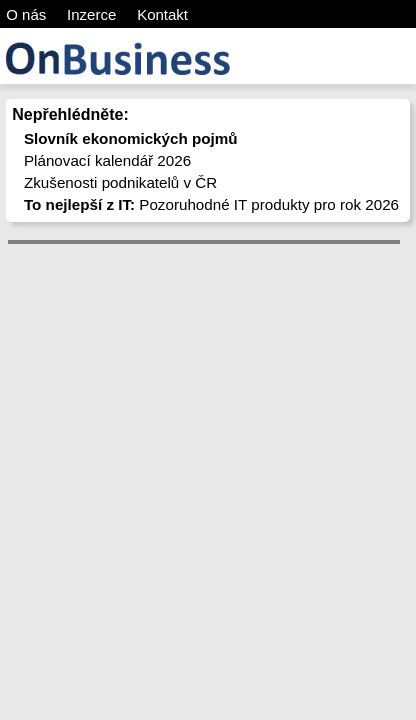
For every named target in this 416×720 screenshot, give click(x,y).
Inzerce (91, 14)
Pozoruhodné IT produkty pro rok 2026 (211, 204)
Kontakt (162, 14)
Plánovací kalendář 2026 (107, 160)
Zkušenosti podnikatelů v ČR (120, 182)
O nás (26, 14)
